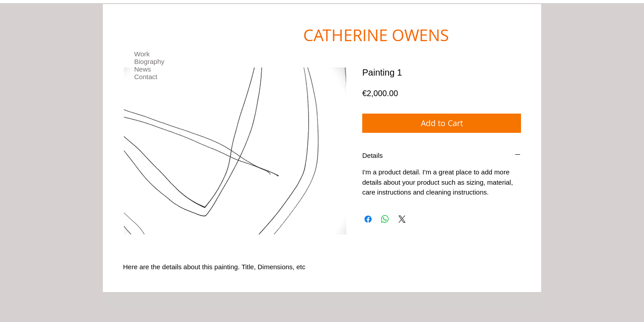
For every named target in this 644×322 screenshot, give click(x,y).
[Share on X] (402, 219)
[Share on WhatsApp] (385, 219)
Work (142, 54)
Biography (149, 61)
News (143, 69)
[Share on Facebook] (368, 219)
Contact (146, 77)
